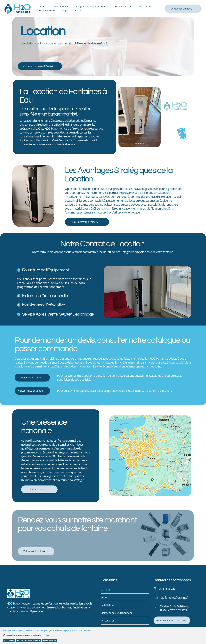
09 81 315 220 (167, 587)
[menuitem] (43, 7)
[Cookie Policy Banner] (103, 635)
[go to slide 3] (141, 143)
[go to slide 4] (143, 143)
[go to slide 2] (138, 143)
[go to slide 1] (136, 143)
